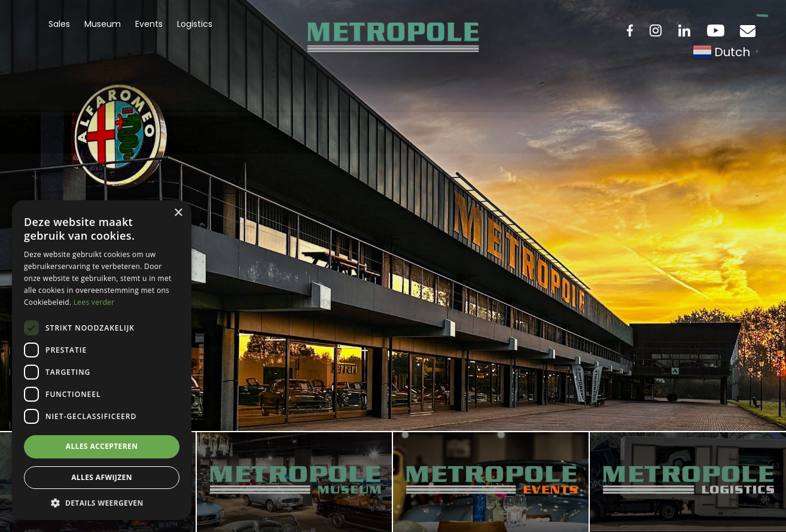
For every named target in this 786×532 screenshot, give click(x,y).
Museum (103, 24)
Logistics (195, 24)
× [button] (178, 213)
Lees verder (94, 302)
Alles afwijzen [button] (102, 477)
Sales (59, 24)
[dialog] (102, 360)
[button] (102, 502)
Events (149, 24)
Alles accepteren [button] (102, 446)
